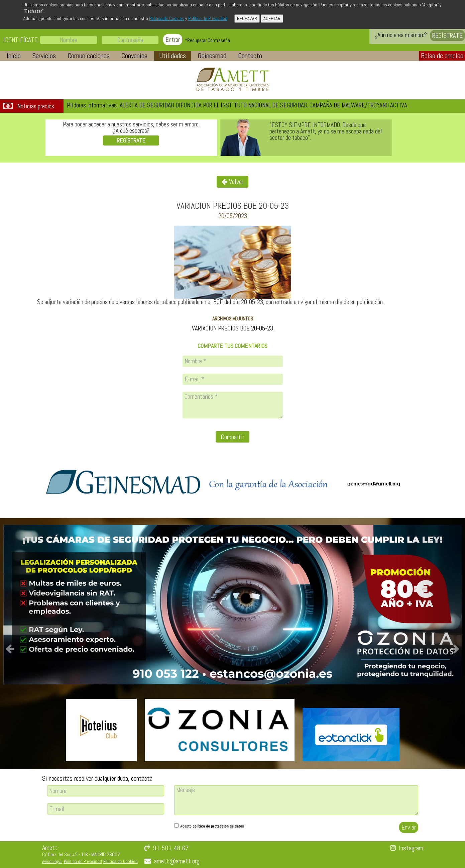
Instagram (411, 848)
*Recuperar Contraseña (207, 40)
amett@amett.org (177, 861)
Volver (232, 182)
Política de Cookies (167, 18)
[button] (14, 56)
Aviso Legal (52, 861)
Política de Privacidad (208, 18)
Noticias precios (36, 106)
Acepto (212, 826)
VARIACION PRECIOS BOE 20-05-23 (232, 328)
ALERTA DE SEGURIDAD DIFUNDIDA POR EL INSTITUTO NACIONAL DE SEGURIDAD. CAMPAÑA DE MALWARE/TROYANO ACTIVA (263, 105)
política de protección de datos (218, 826)
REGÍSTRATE (447, 36)
